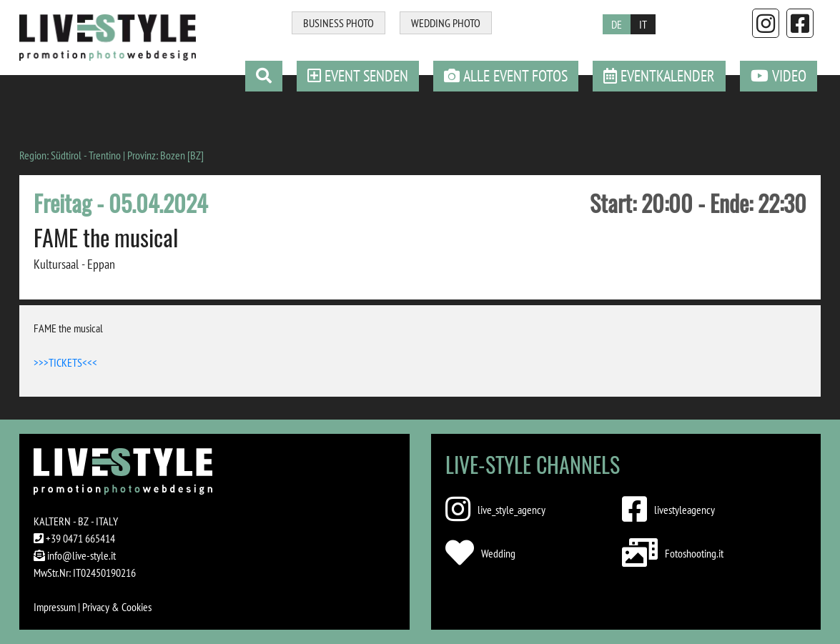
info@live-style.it (81, 555)
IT (643, 24)
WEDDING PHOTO (446, 23)
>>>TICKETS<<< (65, 362)
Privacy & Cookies (117, 607)
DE (617, 24)
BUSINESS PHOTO (339, 23)
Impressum (55, 607)
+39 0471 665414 (80, 538)
